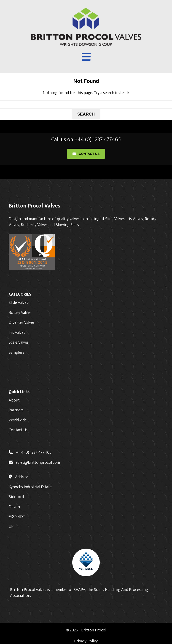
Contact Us (86, 154)
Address (19, 477)
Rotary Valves (20, 313)
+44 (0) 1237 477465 (30, 453)
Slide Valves (18, 303)
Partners (16, 410)
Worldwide (18, 420)
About (14, 400)
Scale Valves (19, 342)
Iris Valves (17, 333)
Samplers (16, 353)
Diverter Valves (22, 323)
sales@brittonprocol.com (34, 463)
